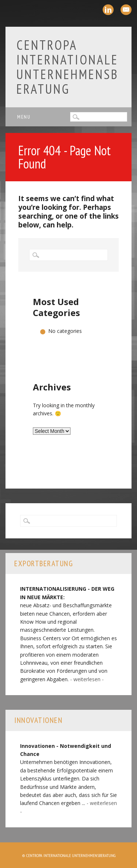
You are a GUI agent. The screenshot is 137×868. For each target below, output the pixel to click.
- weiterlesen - (87, 679)
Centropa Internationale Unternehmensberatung (68, 67)
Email (126, 10)
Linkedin (108, 10)
